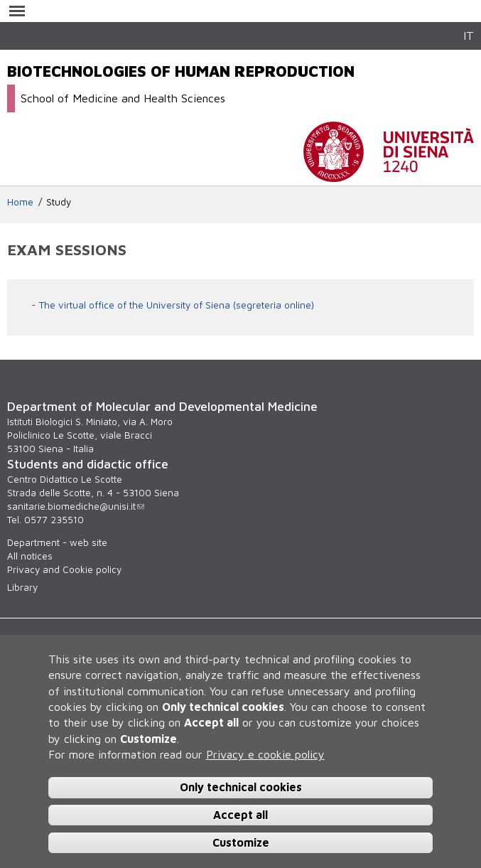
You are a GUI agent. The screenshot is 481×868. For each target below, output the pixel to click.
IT (469, 35)
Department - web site (57, 542)
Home (20, 202)
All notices (30, 556)
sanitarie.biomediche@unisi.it (76, 506)
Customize (241, 842)
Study (59, 202)
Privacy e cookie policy (265, 754)
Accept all (240, 815)
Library (22, 587)
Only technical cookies (241, 787)
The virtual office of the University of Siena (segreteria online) (177, 305)
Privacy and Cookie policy (64, 569)
